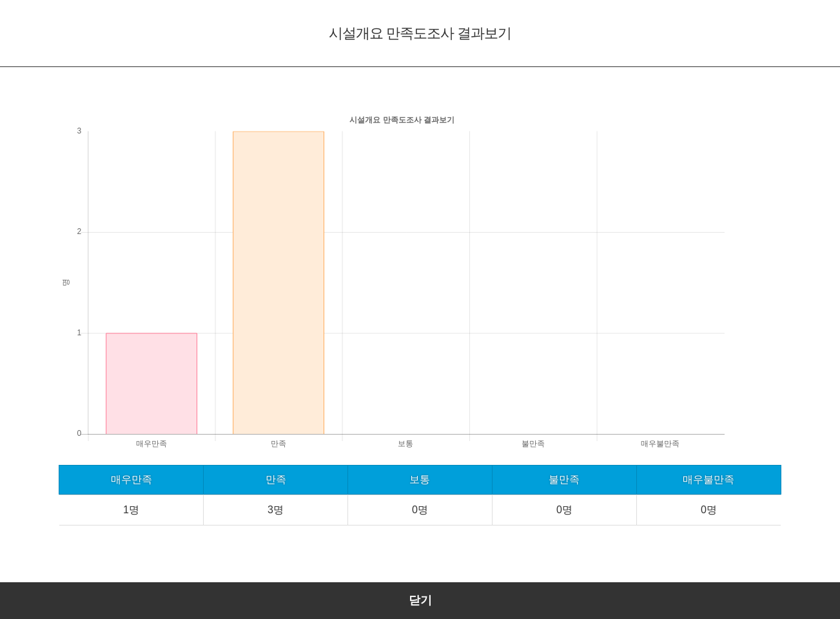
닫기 (420, 600)
